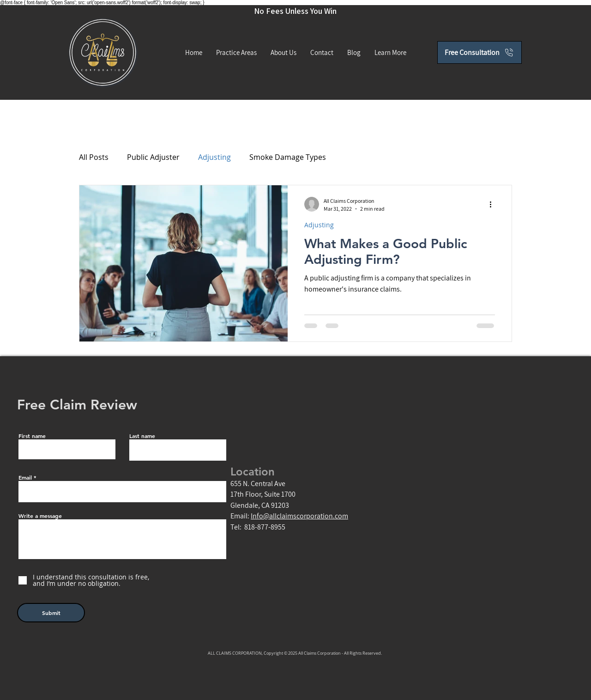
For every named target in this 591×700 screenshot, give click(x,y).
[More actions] (494, 204)
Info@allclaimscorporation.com (299, 516)
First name (32, 436)
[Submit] (51, 613)
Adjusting (214, 157)
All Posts (94, 157)
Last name (142, 436)
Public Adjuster (153, 157)
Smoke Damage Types (288, 157)
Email (25, 477)
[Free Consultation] (479, 52)
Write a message (40, 516)
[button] (390, 52)
